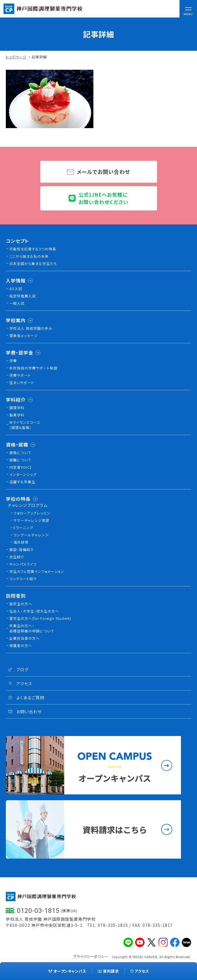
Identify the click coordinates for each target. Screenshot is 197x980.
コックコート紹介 (23, 579)
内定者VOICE (21, 467)
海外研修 (21, 542)
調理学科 (17, 408)
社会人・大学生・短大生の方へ (34, 611)
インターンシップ (23, 474)
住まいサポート (22, 382)
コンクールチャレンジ (31, 535)
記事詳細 (39, 57)
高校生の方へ (21, 604)
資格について (20, 452)
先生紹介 (17, 557)
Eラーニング (23, 528)
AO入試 (16, 288)
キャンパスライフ (23, 564)
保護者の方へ (21, 645)
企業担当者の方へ (25, 638)
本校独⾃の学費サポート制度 (33, 368)
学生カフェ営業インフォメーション (37, 571)
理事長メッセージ (24, 335)
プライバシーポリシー (91, 956)
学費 (13, 361)
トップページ (16, 57)
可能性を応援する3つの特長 (33, 249)
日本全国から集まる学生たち (33, 263)
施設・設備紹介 (22, 549)
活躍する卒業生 (22, 482)
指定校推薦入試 (23, 296)
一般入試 (17, 303)
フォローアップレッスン (32, 513)
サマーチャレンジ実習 (31, 520)
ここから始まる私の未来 (29, 256)
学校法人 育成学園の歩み (31, 328)
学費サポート (20, 375)
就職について (20, 460)
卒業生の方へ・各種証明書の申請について (32, 628)
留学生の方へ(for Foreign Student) (40, 618)
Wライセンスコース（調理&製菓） (25, 425)
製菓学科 (17, 415)
